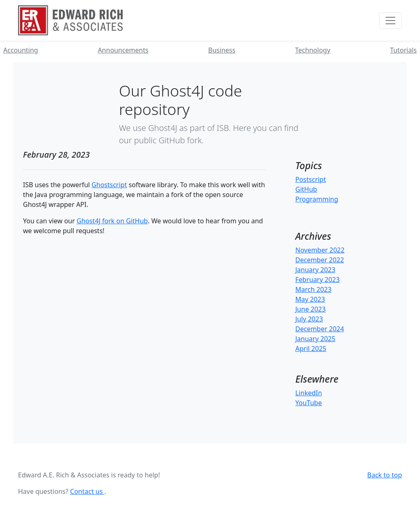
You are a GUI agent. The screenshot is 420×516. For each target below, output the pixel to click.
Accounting (21, 50)
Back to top (385, 475)
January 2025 (315, 339)
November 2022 (320, 250)
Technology (313, 50)
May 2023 (310, 299)
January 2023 (315, 270)
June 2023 (310, 309)
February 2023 (317, 280)
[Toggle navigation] (390, 21)
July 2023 (309, 319)
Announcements (123, 50)
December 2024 (320, 329)
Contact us (87, 491)
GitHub (306, 189)
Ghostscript (109, 185)
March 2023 (313, 289)
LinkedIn (309, 393)
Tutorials (403, 50)
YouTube (309, 403)
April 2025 (311, 349)
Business (222, 50)
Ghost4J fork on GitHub (112, 221)
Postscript (311, 179)
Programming (317, 199)
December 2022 (320, 260)
